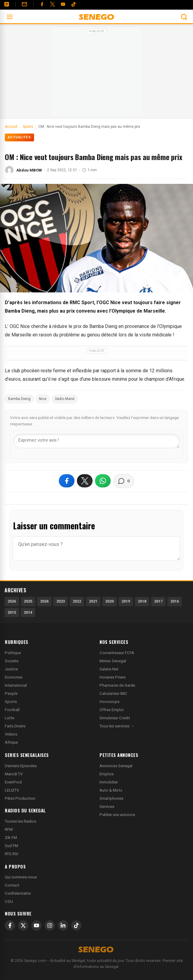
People (11, 693)
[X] (23, 925)
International (16, 685)
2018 (142, 601)
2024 (44, 601)
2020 (109, 601)
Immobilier (109, 782)
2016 (175, 601)
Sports (11, 702)
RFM (9, 829)
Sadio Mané (65, 399)
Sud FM (11, 846)
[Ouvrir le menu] (10, 17)
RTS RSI (11, 854)
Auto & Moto (111, 790)
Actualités (19, 137)
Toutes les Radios (21, 821)
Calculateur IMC (113, 693)
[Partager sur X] (85, 481)
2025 (28, 601)
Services (107, 807)
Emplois (107, 774)
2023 (61, 601)
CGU (9, 901)
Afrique (11, 742)
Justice (11, 669)
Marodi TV (14, 774)
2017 (158, 601)
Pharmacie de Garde (117, 685)
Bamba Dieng (19, 399)
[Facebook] (42, 4)
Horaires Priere (112, 677)
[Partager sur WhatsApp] (103, 481)
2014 (28, 612)
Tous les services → (117, 726)
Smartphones (111, 798)
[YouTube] (63, 4)
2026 (12, 601)
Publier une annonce (117, 815)
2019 (126, 601)
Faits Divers (15, 726)
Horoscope (109, 702)
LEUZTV (12, 790)
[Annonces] (7, 4)
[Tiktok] (74, 4)
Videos (11, 734)
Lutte (9, 718)
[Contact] (24, 4)
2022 (77, 601)
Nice (43, 399)
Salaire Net (109, 669)
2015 (12, 612)
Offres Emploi (112, 710)
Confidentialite (18, 893)
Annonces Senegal (116, 766)
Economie (14, 677)
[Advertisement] (96, 74)
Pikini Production (20, 798)
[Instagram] (50, 925)
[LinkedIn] (63, 925)
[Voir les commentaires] (124, 481)
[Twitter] (52, 4)
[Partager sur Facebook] (67, 481)
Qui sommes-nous (21, 877)
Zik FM (11, 838)
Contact (12, 885)
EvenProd (13, 782)
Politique (13, 653)
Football (12, 710)
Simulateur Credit (115, 718)
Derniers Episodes (21, 766)
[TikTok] (76, 925)
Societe (12, 661)
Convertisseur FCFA (117, 653)
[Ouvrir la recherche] (184, 17)
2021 (93, 601)
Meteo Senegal (113, 661)
